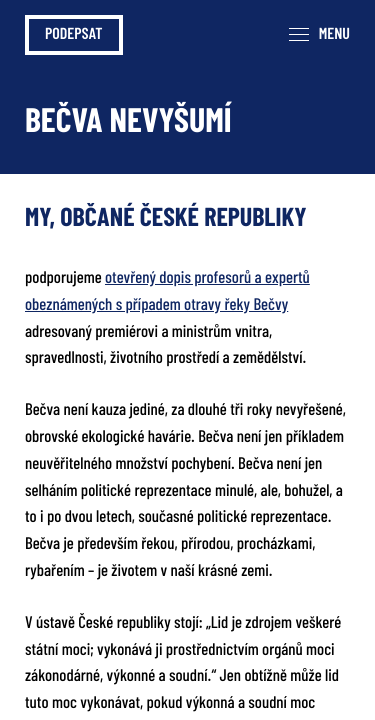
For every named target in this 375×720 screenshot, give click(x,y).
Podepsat (74, 35)
